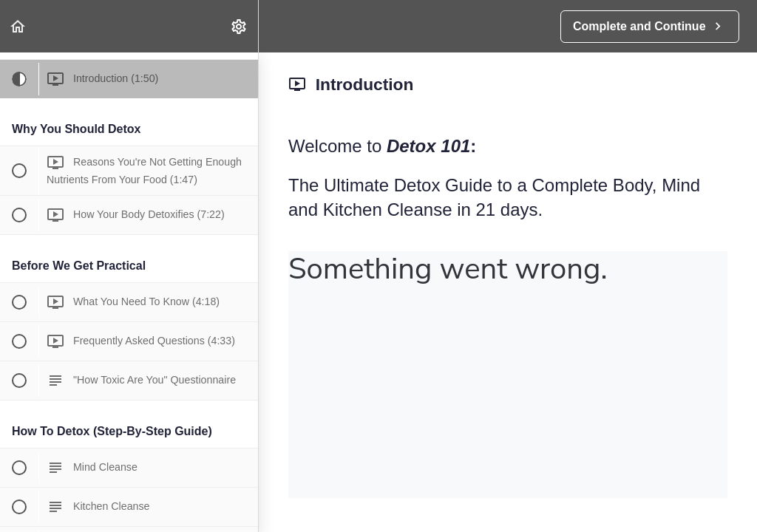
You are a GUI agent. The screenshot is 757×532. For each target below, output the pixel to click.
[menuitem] (240, 26)
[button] (18, 26)
